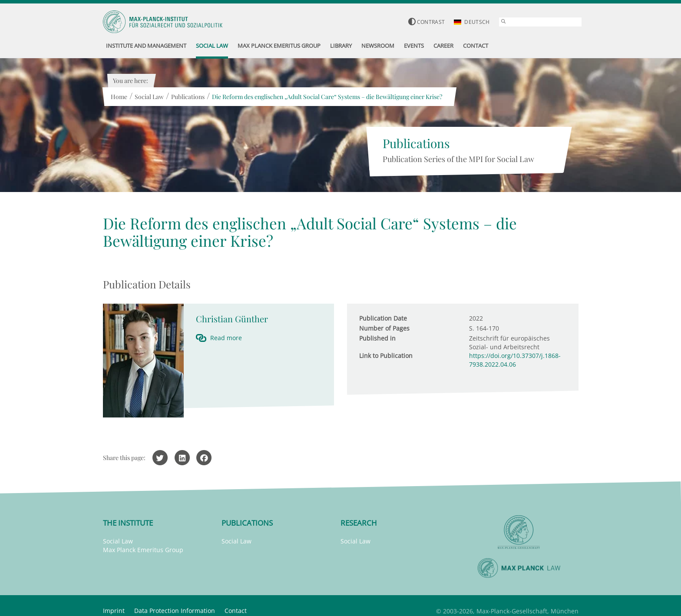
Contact (236, 611)
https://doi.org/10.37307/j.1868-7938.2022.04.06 (515, 360)
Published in (377, 338)
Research (359, 523)
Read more (226, 338)
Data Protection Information (175, 611)
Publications (188, 97)
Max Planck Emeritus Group (143, 550)
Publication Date (383, 318)
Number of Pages (384, 328)
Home (119, 97)
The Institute (128, 523)
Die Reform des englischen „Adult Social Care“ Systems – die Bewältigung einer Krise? (327, 97)
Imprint (114, 611)
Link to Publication (386, 356)
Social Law (149, 97)
